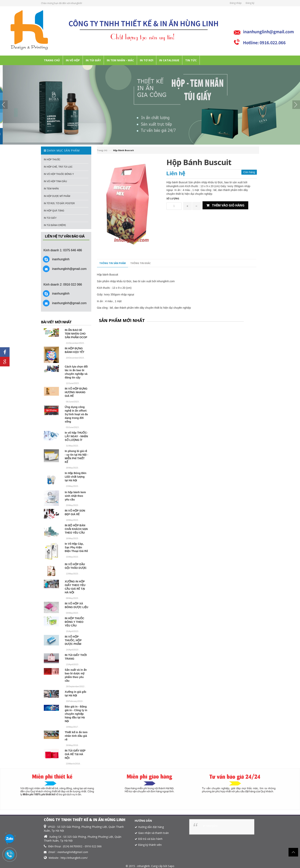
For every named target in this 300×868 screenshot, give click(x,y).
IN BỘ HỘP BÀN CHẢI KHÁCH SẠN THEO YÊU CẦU (76, 529)
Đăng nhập (236, 3)
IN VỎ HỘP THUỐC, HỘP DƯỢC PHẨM (73, 640)
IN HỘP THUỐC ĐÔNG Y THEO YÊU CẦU (74, 622)
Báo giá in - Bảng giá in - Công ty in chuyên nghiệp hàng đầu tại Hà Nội (76, 714)
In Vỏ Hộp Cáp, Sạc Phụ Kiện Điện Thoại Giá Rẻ (76, 547)
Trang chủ (102, 150)
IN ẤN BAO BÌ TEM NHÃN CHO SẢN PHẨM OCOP (76, 334)
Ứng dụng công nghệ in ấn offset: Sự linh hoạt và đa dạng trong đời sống (76, 414)
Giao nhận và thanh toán (153, 833)
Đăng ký (250, 3)
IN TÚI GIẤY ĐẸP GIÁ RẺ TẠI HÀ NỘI (75, 754)
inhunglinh (212, 826)
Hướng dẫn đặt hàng (151, 827)
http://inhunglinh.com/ (74, 858)
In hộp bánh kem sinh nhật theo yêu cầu (75, 496)
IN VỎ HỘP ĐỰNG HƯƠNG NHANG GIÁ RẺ (76, 392)
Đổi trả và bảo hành (150, 839)
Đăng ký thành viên (150, 845)
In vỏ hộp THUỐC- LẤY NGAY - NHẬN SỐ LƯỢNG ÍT (76, 436)
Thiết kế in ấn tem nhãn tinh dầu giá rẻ (76, 736)
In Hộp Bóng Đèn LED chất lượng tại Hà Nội (75, 477)
